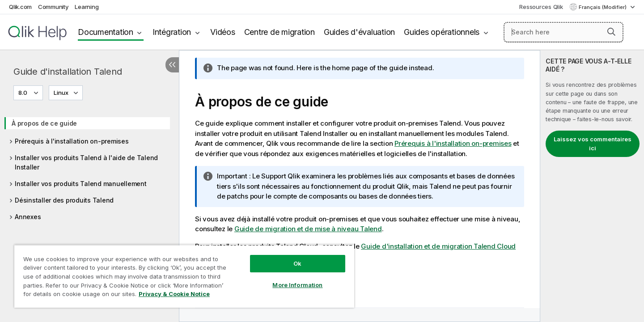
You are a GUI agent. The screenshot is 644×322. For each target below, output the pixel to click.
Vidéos (223, 32)
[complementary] (592, 186)
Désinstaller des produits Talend (64, 200)
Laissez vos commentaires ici (593, 144)
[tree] (89, 167)
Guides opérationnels (442, 32)
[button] (611, 32)
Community (53, 7)
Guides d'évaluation (359, 32)
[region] (184, 276)
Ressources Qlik (541, 7)
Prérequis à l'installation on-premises (72, 141)
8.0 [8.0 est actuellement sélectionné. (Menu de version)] (23, 93)
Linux (61, 93)
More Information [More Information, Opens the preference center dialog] (297, 285)
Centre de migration (280, 32)
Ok (297, 263)
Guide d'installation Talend (68, 72)
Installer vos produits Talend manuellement (81, 184)
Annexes (28, 217)
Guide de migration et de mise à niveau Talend (308, 229)
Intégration (172, 32)
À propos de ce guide (44, 123)
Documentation (106, 32)
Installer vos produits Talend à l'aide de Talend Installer (86, 162)
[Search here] (564, 32)
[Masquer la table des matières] (172, 65)
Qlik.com (20, 7)
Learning (87, 7)
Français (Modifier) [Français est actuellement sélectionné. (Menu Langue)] (603, 7)
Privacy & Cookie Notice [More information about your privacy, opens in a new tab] (174, 294)
